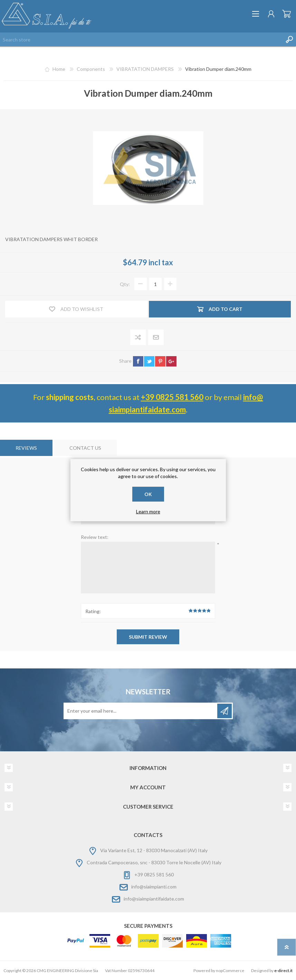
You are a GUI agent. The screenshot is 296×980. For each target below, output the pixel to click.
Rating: (93, 611)
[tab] (26, 448)
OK (148, 494)
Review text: (95, 537)
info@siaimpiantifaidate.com (154, 899)
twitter (149, 361)
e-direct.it (283, 971)
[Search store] (141, 39)
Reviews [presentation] (26, 448)
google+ (171, 361)
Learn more (148, 511)
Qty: (125, 284)
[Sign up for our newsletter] (141, 711)
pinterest (160, 361)
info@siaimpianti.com (154, 887)
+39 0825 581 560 (172, 397)
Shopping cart (287, 14)
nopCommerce (230, 971)
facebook (138, 361)
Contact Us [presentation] (85, 448)
